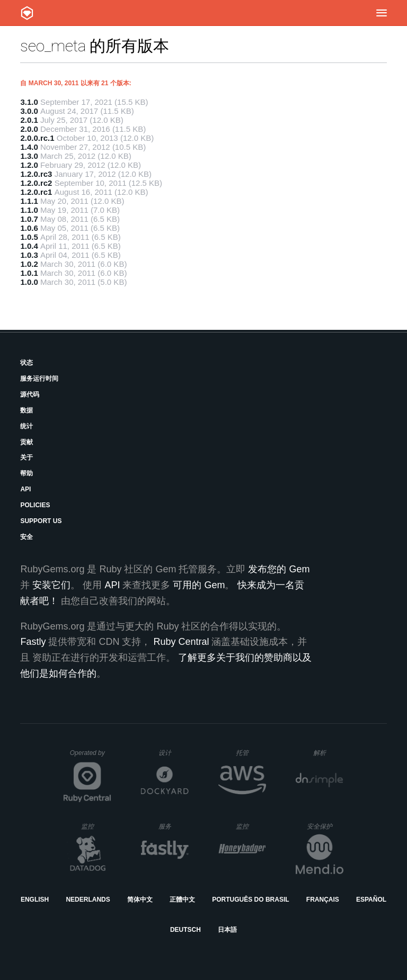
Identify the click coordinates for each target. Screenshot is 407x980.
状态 (26, 363)
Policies (35, 505)
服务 (173, 826)
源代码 (30, 394)
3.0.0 (29, 111)
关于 (26, 457)
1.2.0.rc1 (36, 192)
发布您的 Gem (279, 569)
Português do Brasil (250, 900)
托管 (249, 753)
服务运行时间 (39, 379)
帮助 (26, 473)
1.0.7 (29, 219)
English (35, 900)
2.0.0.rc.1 (37, 138)
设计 (174, 753)
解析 (328, 753)
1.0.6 (29, 228)
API (25, 489)
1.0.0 (29, 282)
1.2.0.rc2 (36, 183)
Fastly (33, 642)
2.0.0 (29, 129)
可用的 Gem (199, 585)
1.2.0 (29, 165)
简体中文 (140, 900)
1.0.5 (29, 237)
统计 (26, 426)
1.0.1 (29, 273)
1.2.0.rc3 (36, 174)
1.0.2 (29, 264)
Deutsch (185, 930)
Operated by (91, 757)
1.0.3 (29, 255)
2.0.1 (29, 120)
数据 (26, 410)
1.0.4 (29, 246)
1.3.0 (29, 156)
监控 (96, 826)
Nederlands (88, 900)
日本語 (227, 930)
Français (323, 900)
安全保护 (325, 826)
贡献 (26, 442)
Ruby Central (181, 642)
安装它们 (51, 585)
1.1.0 (29, 210)
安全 (26, 537)
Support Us (41, 521)
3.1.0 (29, 102)
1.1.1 (29, 201)
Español (371, 900)
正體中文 (182, 900)
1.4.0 (29, 147)
